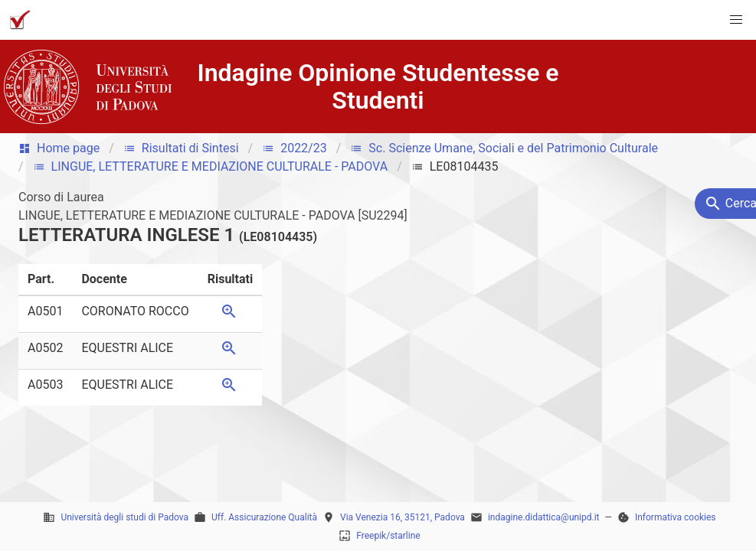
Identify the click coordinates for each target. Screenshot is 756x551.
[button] (736, 20)
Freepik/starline (388, 536)
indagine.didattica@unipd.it (544, 517)
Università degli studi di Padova (124, 517)
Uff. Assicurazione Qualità (264, 517)
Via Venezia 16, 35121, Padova (403, 517)
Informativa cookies (676, 517)
